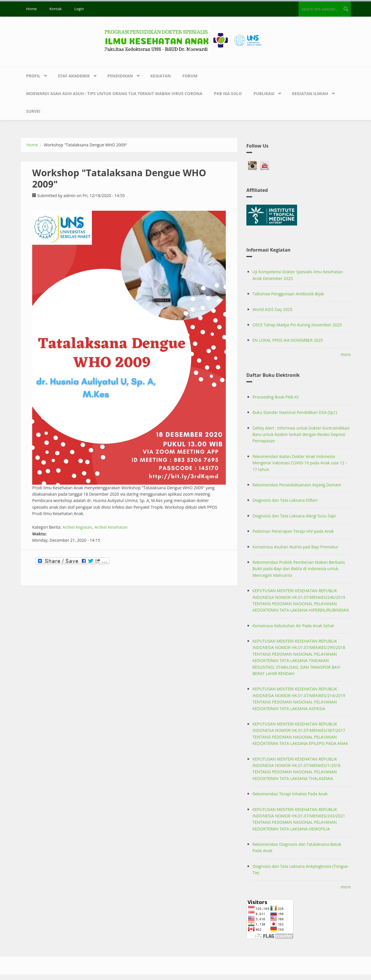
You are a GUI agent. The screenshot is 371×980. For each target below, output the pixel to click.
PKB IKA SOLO (228, 93)
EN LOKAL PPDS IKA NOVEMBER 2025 (288, 340)
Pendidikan (120, 76)
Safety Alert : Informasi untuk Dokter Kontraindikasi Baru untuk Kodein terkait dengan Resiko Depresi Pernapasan (301, 434)
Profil (33, 76)
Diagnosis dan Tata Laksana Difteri (285, 500)
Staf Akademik (74, 76)
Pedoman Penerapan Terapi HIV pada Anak (293, 531)
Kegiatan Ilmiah (310, 93)
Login (79, 9)
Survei (33, 111)
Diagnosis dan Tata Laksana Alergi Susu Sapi (294, 516)
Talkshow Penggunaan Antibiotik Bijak (288, 294)
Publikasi (264, 93)
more (346, 354)
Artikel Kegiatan (77, 527)
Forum (190, 76)
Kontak (55, 9)
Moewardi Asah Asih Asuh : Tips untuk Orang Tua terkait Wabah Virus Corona (114, 93)
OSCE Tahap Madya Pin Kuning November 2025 (297, 325)
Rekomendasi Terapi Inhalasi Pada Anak (290, 794)
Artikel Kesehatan (111, 527)
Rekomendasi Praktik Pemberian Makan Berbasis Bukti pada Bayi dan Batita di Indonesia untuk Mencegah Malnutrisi (299, 569)
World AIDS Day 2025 (272, 309)
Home (31, 9)
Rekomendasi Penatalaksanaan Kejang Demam (297, 485)
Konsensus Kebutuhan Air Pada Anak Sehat (293, 626)
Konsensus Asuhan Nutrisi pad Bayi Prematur (295, 547)
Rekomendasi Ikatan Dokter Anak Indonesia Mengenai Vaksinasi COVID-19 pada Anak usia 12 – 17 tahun (300, 463)
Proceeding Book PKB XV (276, 397)
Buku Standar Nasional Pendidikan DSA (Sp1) (295, 412)
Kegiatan (161, 76)
